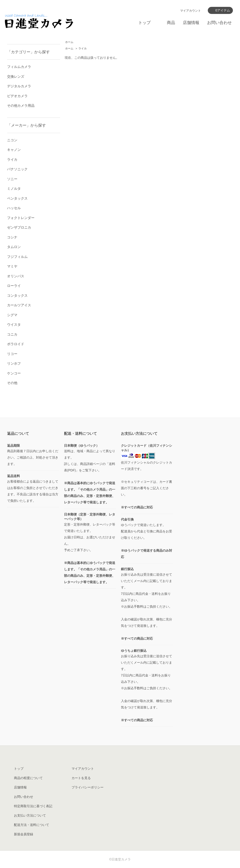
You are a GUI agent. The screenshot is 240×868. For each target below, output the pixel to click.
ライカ (83, 48)
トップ (144, 23)
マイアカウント (191, 11)
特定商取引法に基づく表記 (33, 806)
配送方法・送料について (32, 825)
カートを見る (81, 778)
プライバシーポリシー (88, 787)
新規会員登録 (24, 834)
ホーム (69, 42)
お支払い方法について (30, 815)
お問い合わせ (219, 23)
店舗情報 (191, 23)
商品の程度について (28, 778)
